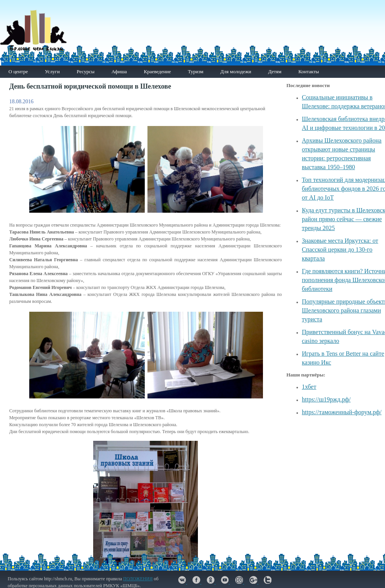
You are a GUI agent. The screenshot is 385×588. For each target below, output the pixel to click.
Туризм (196, 71)
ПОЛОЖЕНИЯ (138, 579)
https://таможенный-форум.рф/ (342, 412)
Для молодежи (236, 71)
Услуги (52, 71)
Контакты (309, 71)
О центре (18, 71)
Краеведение (157, 71)
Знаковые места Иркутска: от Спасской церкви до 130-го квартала (340, 249)
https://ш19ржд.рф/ (326, 399)
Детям (275, 71)
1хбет (309, 387)
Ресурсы (85, 71)
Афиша (119, 71)
